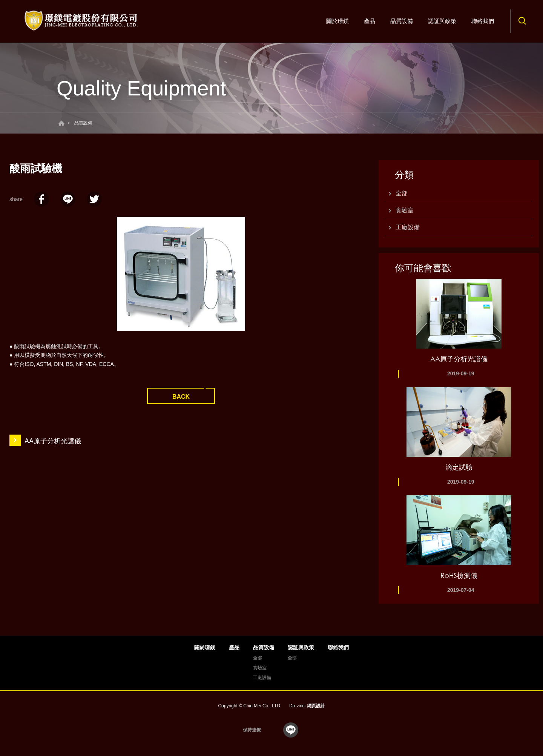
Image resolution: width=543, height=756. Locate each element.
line (291, 730)
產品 (370, 21)
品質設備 (402, 21)
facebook (41, 199)
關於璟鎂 (337, 21)
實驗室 (405, 210)
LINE (68, 199)
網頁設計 (316, 706)
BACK (181, 397)
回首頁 (61, 123)
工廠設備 (408, 227)
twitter (94, 199)
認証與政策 (442, 21)
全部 (402, 193)
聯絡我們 (483, 21)
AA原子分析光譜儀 (53, 441)
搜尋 (522, 21)
